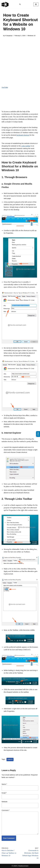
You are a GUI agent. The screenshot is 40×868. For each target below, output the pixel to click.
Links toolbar (26, 146)
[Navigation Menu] (36, 4)
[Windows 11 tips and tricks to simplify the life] (5, 4)
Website (4, 802)
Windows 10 (31, 36)
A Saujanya (9, 36)
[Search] (20, 4)
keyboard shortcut (23, 135)
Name (4, 784)
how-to (10, 759)
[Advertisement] (20, 60)
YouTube (5, 87)
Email (4, 793)
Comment (6, 810)
